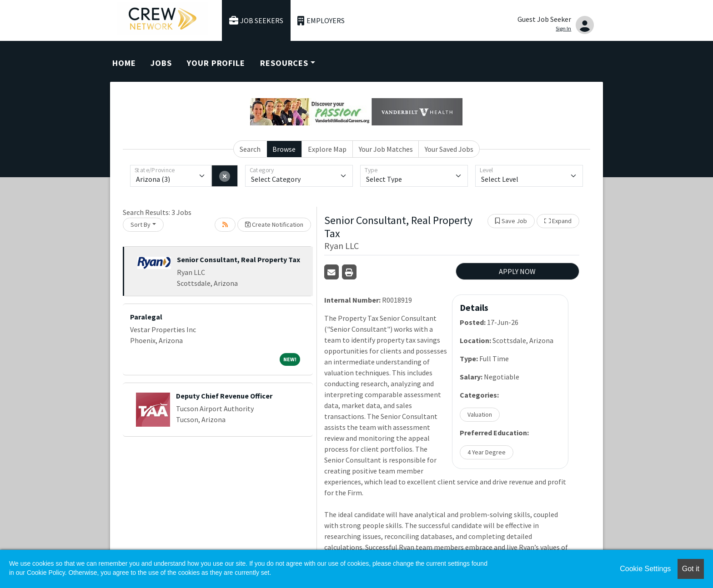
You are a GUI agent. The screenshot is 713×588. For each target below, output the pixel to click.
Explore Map (327, 149)
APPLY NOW (517, 271)
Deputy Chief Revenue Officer (224, 396)
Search (250, 149)
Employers (321, 21)
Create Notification (274, 224)
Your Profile (216, 63)
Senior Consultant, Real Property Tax (239, 259)
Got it (691, 569)
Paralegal (146, 317)
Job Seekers (256, 21)
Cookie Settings (645, 569)
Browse (284, 149)
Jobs (161, 63)
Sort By (141, 224)
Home (124, 63)
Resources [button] (284, 63)
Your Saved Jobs (449, 149)
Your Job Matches (386, 149)
